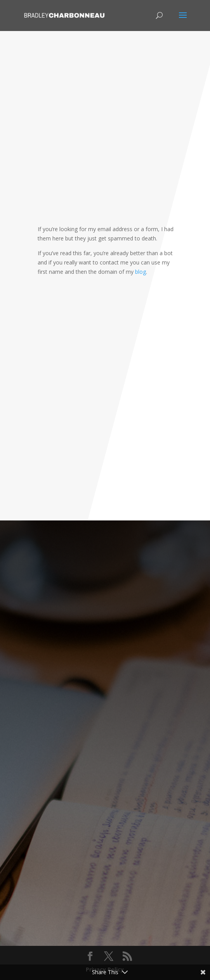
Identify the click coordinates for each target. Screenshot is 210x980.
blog (141, 272)
